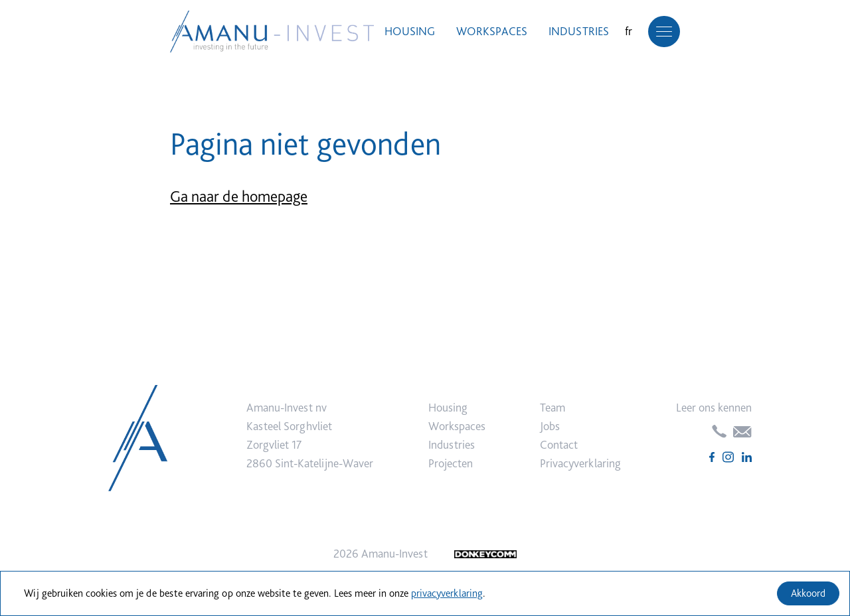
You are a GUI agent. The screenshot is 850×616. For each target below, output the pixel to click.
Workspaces (492, 31)
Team (552, 407)
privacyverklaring (447, 593)
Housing (410, 31)
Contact (559, 444)
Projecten (451, 463)
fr (629, 31)
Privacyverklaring (580, 463)
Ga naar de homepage (239, 196)
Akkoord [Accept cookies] (808, 593)
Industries (579, 31)
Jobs (550, 426)
